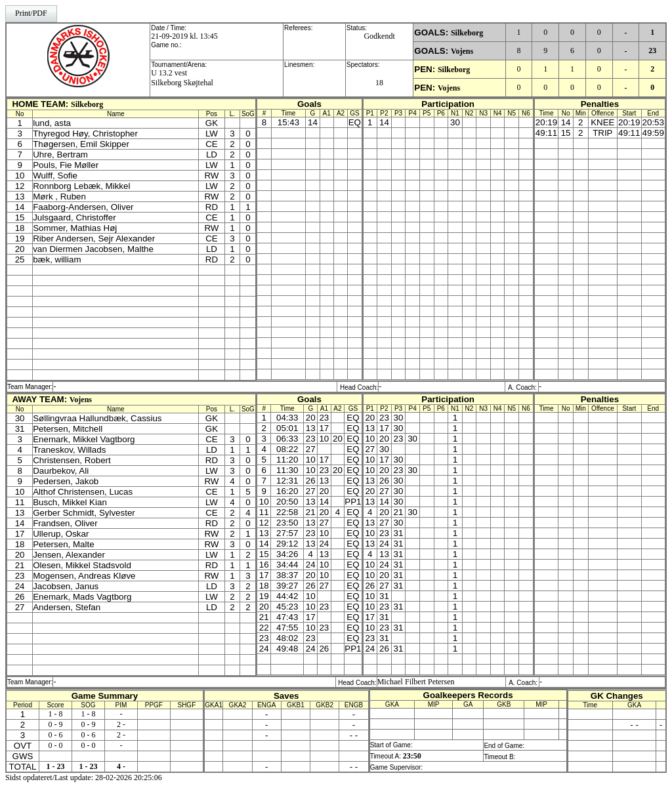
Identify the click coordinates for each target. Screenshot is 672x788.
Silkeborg (467, 33)
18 (379, 83)
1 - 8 (55, 714)
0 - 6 (55, 735)
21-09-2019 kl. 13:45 (184, 36)
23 (652, 51)
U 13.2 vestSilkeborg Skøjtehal (182, 78)
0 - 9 (55, 724)
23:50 (412, 756)
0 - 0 (55, 745)
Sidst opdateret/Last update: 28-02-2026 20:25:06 (84, 778)
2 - (121, 724)
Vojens (462, 51)
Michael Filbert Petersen (416, 682)
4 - (121, 766)
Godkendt (379, 36)
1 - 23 (55, 766)
